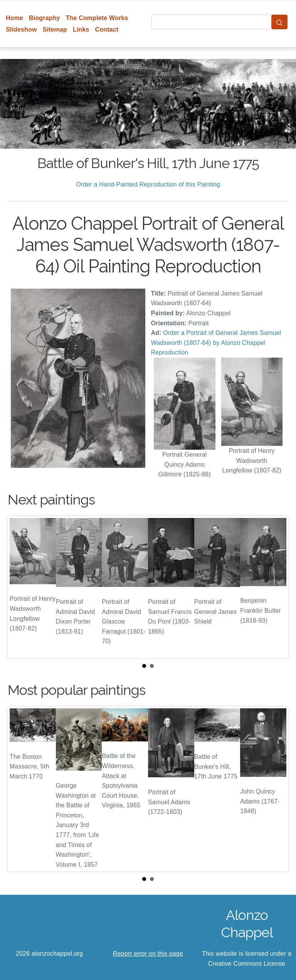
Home (14, 18)
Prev (20, 587)
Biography (45, 18)
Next (276, 587)
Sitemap (55, 29)
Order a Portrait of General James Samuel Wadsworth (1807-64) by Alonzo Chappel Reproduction (216, 343)
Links (81, 29)
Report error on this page (148, 954)
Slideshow (21, 29)
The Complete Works (97, 18)
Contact (107, 29)
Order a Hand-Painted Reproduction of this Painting (148, 184)
